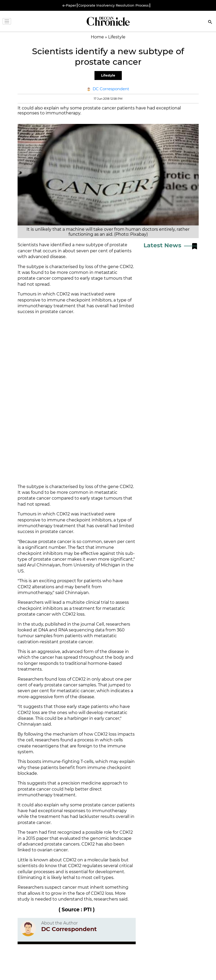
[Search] (210, 22)
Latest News (162, 245)
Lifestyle (108, 75)
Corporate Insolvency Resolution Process (114, 5)
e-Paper (69, 5)
